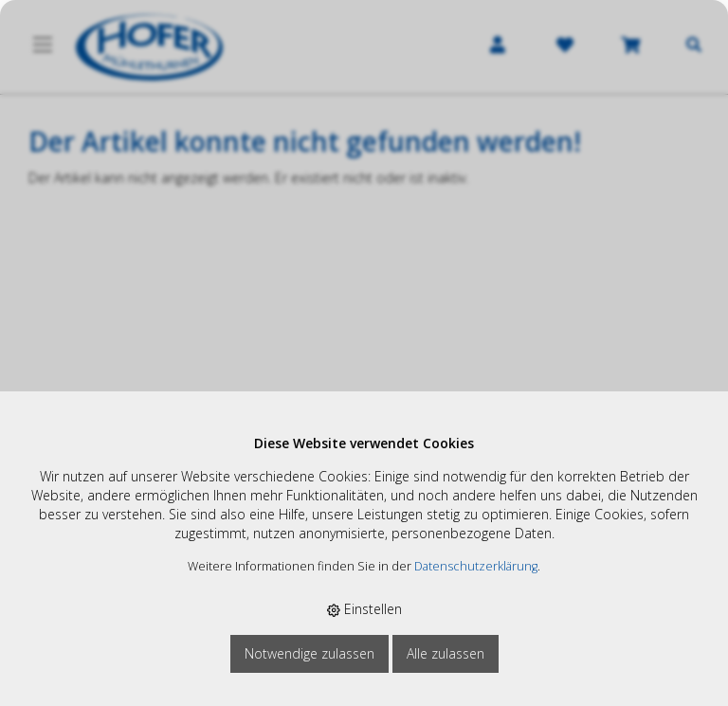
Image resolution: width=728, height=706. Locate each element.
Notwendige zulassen (309, 653)
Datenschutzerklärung (476, 566)
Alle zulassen (446, 653)
